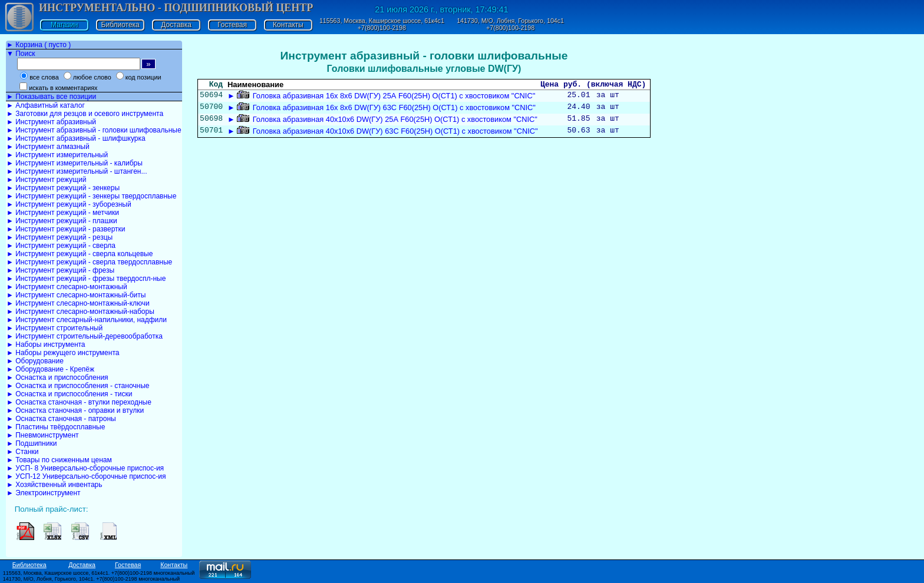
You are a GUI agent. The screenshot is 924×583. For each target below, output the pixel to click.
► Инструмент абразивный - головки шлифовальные (94, 130)
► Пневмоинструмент (43, 435)
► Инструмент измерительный (57, 155)
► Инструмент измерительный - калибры (75, 163)
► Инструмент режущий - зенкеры (63, 188)
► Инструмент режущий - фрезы (60, 270)
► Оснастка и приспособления (57, 377)
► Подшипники (32, 443)
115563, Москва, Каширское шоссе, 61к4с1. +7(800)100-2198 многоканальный (99, 573)
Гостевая (232, 25)
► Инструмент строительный (55, 328)
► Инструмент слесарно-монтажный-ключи (78, 303)
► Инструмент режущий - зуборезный (69, 204)
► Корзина (39, 45)
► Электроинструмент (44, 493)
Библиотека (121, 25)
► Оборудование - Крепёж (50, 369)
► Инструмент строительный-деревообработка (85, 336)
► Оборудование (35, 361)
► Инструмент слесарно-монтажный (67, 287)
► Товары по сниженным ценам (59, 460)
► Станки (23, 452)
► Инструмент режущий (46, 180)
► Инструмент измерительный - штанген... (77, 171)
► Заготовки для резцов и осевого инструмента (85, 114)
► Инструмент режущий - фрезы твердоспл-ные (86, 279)
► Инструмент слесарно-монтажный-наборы (80, 312)
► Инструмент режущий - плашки (62, 221)
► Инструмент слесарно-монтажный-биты (76, 295)
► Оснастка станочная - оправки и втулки (75, 410)
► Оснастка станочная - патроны (61, 419)
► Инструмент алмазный (48, 147)
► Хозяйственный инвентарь (54, 485)
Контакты (288, 25)
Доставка (176, 25)
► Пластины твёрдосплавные (56, 427)
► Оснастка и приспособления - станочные (78, 386)
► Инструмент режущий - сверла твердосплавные (89, 262)
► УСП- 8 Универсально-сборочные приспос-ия (85, 468)
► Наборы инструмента (46, 344)
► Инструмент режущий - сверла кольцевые (80, 254)
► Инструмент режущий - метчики (63, 213)
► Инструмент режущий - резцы (60, 237)
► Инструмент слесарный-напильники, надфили (87, 320)
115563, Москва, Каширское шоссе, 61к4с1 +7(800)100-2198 (382, 24)
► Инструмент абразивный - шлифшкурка (76, 138)
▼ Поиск (21, 54)
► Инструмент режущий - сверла (61, 246)
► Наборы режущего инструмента (63, 353)
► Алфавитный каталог (46, 105)
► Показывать (51, 97)
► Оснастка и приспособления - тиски (69, 394)
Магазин (64, 25)
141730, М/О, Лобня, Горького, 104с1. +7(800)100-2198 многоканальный (91, 579)
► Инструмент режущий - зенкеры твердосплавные (91, 196)
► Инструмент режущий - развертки (66, 229)
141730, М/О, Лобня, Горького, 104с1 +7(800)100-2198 (510, 24)
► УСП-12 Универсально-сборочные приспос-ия (86, 476)
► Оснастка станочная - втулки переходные (79, 402)
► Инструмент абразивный (51, 122)
